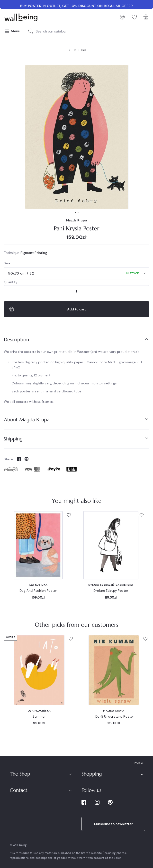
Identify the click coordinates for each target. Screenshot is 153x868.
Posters (76, 50)
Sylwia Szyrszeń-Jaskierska (111, 585)
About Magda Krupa (76, 419)
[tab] (76, 340)
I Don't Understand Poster (114, 717)
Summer (39, 717)
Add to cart (47, 309)
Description (76, 339)
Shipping (76, 439)
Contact (19, 790)
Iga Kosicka (38, 585)
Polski (139, 763)
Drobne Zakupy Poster (111, 591)
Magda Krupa (76, 220)
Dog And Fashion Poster (38, 591)
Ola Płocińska (39, 711)
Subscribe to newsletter (113, 824)
